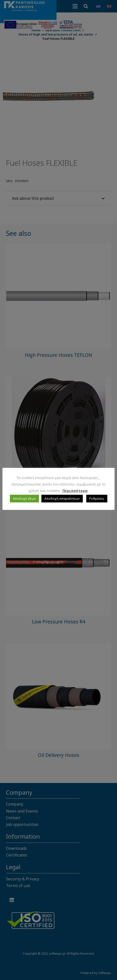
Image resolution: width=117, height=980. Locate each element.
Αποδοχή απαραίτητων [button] (62, 498)
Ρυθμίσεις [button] (97, 498)
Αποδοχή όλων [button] (24, 498)
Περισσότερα (75, 490)
